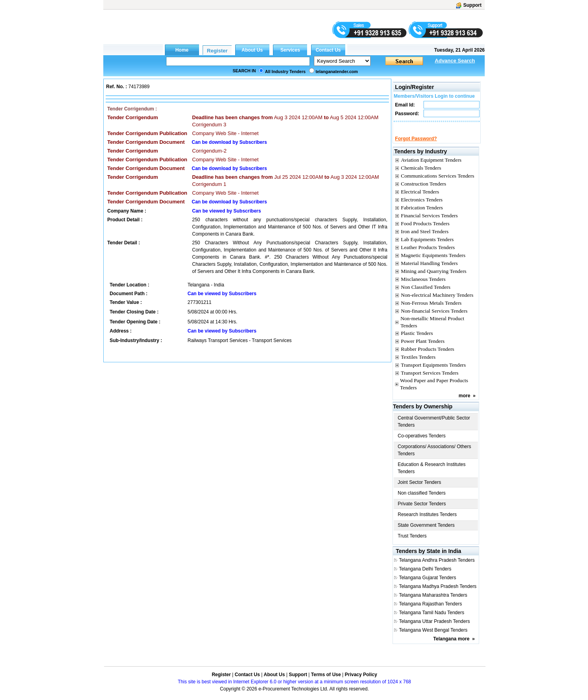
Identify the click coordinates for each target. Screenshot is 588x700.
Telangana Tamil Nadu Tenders (431, 620)
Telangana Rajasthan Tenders (430, 611)
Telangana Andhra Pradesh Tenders (437, 567)
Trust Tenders (412, 543)
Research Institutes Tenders (427, 522)
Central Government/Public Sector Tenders (434, 429)
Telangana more (452, 646)
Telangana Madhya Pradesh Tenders (438, 594)
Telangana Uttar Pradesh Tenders (434, 628)
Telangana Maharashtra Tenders (433, 602)
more (464, 403)
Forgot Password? (416, 146)
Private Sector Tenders (422, 511)
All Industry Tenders (285, 72)
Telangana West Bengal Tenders (433, 637)
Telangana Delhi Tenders (425, 576)
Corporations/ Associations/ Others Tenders (434, 457)
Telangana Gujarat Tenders (427, 585)
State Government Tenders (426, 532)
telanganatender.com (337, 72)
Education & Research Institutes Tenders (432, 475)
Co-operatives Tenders (422, 443)
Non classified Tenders (422, 500)
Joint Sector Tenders (419, 489)
